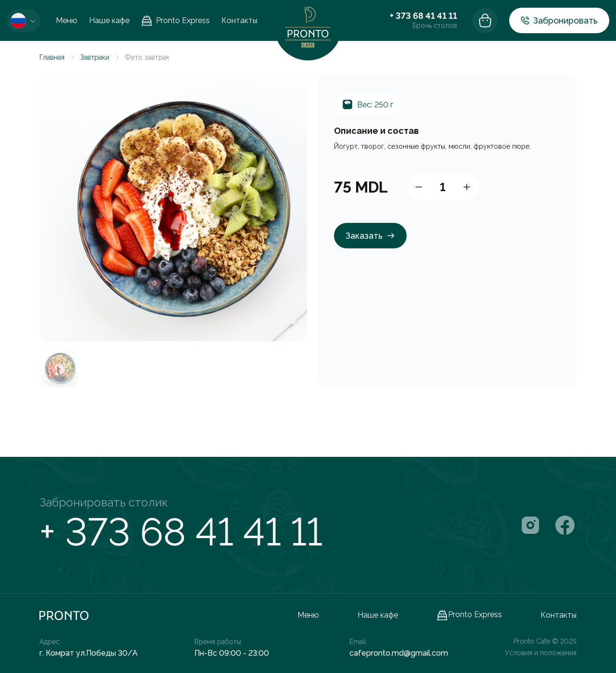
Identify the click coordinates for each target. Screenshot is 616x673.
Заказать (370, 236)
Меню (67, 20)
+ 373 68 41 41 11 (423, 16)
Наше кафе (109, 20)
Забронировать (559, 20)
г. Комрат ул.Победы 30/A (89, 653)
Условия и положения (541, 653)
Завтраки (95, 57)
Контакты (239, 20)
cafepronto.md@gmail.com (399, 653)
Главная (52, 57)
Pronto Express (175, 20)
